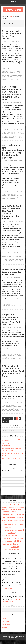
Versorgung (12, 142)
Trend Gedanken (13, 12)
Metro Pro (12, 640)
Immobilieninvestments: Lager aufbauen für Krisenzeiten (14, 276)
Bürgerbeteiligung (13, 74)
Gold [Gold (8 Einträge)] (15, 519)
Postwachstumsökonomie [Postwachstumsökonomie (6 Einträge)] (9, 534)
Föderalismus (18, 259)
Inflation (13, 262)
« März (4, 494)
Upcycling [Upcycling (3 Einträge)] (18, 548)
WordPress (11, 642)
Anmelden (4, 622)
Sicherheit (10, 81)
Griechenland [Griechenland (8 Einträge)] (19, 522)
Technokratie (16, 265)
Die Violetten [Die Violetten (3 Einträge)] (8, 511)
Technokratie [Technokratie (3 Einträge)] (21, 542)
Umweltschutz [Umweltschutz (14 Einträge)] (11, 548)
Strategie (16, 81)
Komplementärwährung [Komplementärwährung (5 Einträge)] (8, 526)
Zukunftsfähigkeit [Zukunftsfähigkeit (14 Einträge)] (14, 553)
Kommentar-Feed (6, 628)
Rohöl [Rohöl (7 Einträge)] (17, 537)
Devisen (4, 75)
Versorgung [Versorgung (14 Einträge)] (15, 551)
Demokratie (21, 74)
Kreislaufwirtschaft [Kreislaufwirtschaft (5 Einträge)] (18, 526)
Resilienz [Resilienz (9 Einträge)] (5, 537)
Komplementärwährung (8, 78)
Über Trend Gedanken (7, 593)
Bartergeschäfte (13, 136)
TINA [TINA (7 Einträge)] (3, 545)
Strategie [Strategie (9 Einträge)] (15, 542)
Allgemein (20, 71)
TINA (20, 265)
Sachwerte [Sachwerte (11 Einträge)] (5, 540)
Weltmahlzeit (5, 83)
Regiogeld (6, 79)
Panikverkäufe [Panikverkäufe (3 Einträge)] (17, 529)
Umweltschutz (9, 82)
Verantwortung (16, 82)
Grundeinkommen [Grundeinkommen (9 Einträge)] (7, 524)
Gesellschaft (16, 77)
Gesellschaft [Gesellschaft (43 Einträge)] (8, 518)
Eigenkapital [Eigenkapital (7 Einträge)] (14, 511)
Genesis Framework (20, 640)
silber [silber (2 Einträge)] (18, 540)
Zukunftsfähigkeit (6, 72)
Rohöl (21, 412)
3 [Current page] (18, 423)
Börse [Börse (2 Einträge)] (13, 509)
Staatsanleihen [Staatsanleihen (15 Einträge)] (7, 542)
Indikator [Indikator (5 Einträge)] (15, 524)
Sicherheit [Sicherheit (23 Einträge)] (13, 539)
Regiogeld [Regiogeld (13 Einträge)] (20, 534)
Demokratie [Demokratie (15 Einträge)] (18, 509)
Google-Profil (17, 603)
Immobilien (20, 310)
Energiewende (16, 75)
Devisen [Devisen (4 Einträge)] (4, 511)
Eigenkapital (9, 75)
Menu (14, 2)
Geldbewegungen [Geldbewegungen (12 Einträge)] (16, 513)
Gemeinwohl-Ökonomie (7, 77)
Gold (3, 411)
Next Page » (6, 425)
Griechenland (12, 200)
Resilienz (10, 201)
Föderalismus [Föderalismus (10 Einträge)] (6, 513)
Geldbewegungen (6, 138)
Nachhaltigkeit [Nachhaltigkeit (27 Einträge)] (8, 528)
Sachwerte (5, 81)
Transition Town (17, 140)
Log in (16, 642)
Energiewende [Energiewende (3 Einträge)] (21, 511)
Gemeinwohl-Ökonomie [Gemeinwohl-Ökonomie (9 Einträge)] (9, 516)
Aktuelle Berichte (12, 71)
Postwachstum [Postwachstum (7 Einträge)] (8, 532)
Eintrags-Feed (5, 625)
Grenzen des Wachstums (15, 261)
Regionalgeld (13, 79)
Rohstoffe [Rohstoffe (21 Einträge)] (11, 537)
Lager (4, 311)
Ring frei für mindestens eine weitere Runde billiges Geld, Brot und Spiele (11, 324)
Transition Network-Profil (8, 605)
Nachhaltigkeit (17, 78)
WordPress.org (6, 632)
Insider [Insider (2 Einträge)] (23, 524)
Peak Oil (4, 263)
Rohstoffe (19, 79)
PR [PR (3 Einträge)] (16, 534)
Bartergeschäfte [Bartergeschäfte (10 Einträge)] (7, 509)
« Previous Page (6, 423)
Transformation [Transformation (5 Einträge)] (9, 545)
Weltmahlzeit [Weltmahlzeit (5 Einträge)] (5, 553)
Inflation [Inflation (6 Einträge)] (19, 524)
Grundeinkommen (12, 139)
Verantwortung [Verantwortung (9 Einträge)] (6, 551)
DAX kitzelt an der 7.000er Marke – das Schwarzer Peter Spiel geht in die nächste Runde (13, 375)
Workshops (12, 83)
